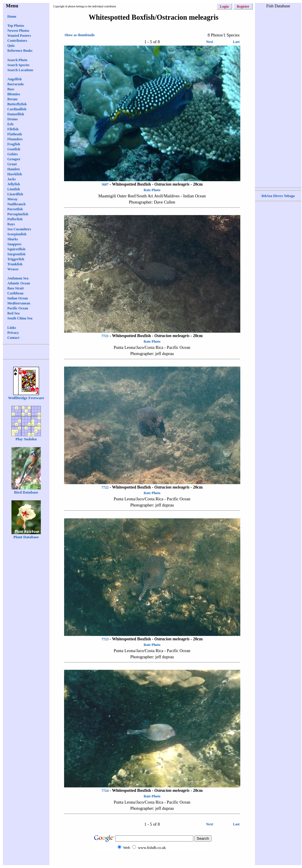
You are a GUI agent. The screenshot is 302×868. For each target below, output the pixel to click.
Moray (12, 199)
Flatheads (15, 134)
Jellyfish (14, 184)
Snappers (14, 244)
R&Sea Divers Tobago (278, 196)
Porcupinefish (18, 214)
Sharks (13, 239)
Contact (13, 338)
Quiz (11, 46)
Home (12, 16)
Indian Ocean (18, 298)
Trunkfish (15, 264)
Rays (11, 224)
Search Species (18, 65)
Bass (11, 89)
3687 (105, 184)
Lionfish (14, 189)
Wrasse (13, 269)
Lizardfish (15, 194)
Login (224, 6)
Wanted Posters (19, 36)
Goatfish (14, 149)
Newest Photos (18, 31)
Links (12, 328)
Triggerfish (16, 259)
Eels (10, 124)
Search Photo (17, 60)
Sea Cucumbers (19, 229)
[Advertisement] (278, 97)
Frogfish (14, 144)
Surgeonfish (16, 254)
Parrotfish (15, 209)
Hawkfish (15, 174)
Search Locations (20, 70)
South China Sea (20, 318)
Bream (12, 99)
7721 (105, 336)
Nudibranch (16, 204)
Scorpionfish (17, 234)
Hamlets (14, 169)
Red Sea (14, 313)
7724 (105, 791)
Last (236, 42)
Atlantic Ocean (19, 283)
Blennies (14, 94)
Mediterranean (19, 303)
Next (209, 42)
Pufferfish (15, 219)
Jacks (12, 179)
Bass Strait (16, 288)
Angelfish (15, 79)
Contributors (17, 41)
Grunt (12, 164)
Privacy (13, 333)
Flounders (15, 139)
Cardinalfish (17, 109)
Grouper (14, 159)
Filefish (13, 129)
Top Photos (16, 26)
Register (243, 6)
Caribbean (15, 293)
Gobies (12, 154)
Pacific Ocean (18, 308)
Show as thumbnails (80, 35)
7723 (105, 639)
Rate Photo (152, 190)
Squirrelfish (16, 249)
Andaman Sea (18, 278)
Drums (12, 119)
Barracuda (15, 84)
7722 (105, 487)
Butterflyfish (17, 104)
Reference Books (20, 51)
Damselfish (16, 114)
